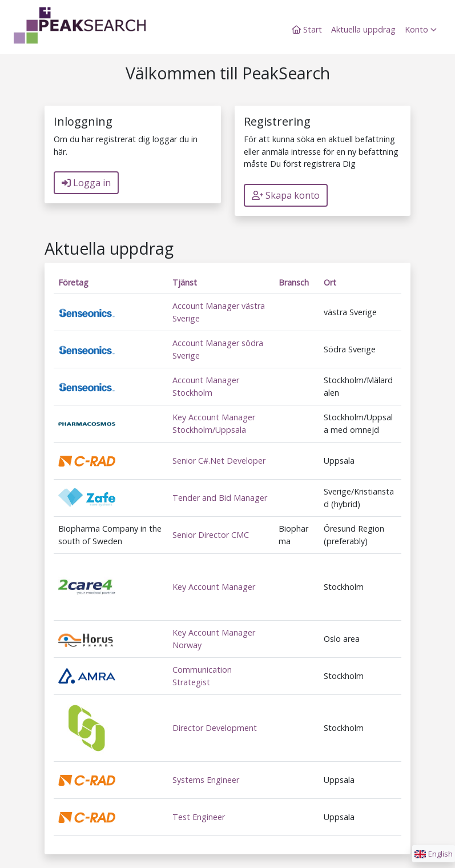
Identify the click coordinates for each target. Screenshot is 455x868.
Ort (330, 282)
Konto (421, 29)
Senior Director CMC (211, 535)
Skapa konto (286, 195)
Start (307, 29)
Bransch (294, 282)
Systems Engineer (206, 780)
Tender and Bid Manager (220, 498)
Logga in (86, 183)
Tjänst (185, 282)
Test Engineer (199, 817)
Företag (73, 282)
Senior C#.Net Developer (219, 461)
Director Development (215, 728)
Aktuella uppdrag (363, 29)
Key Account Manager (214, 587)
